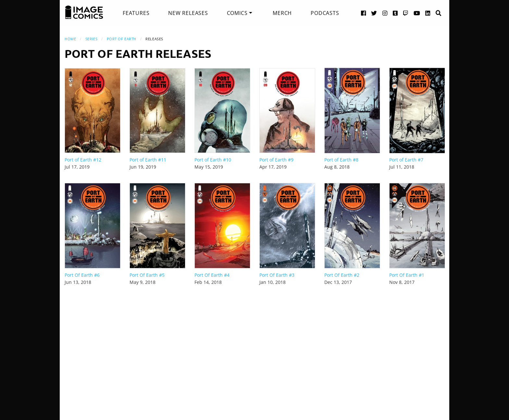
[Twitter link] (374, 13)
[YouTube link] (417, 13)
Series (91, 39)
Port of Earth (122, 39)
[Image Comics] (84, 12)
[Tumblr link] (395, 13)
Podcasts (325, 13)
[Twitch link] (406, 13)
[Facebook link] (364, 13)
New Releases (188, 13)
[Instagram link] (385, 13)
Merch (282, 13)
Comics (237, 13)
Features (136, 13)
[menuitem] (136, 13)
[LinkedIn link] (428, 13)
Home (70, 39)
